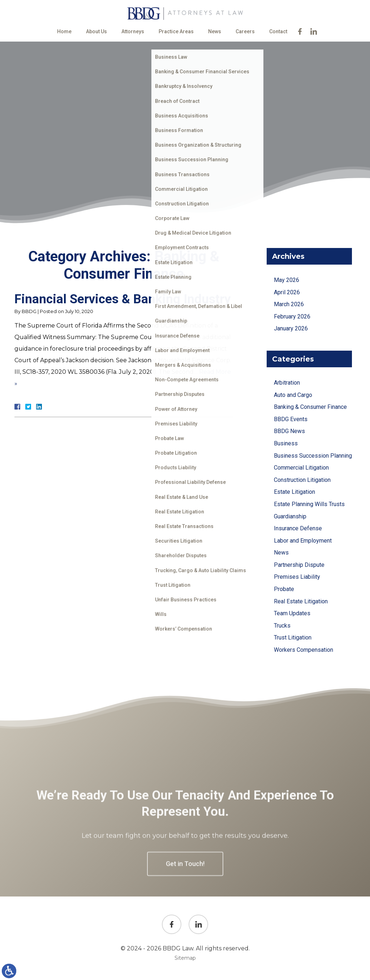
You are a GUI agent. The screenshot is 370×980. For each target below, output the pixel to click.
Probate (284, 589)
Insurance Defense (298, 528)
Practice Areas (176, 31)
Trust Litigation (293, 637)
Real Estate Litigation (301, 601)
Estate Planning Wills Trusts (309, 504)
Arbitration (287, 383)
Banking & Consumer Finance (310, 407)
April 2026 (287, 292)
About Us (96, 31)
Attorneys (133, 31)
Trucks (282, 626)
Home (64, 31)
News (215, 31)
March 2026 (289, 304)
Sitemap (185, 958)
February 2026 (292, 316)
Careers (245, 31)
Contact (278, 31)
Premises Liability (297, 577)
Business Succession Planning (313, 456)
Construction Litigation (302, 480)
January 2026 (291, 328)
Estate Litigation (294, 492)
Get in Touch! (185, 908)
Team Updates (292, 613)
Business (286, 443)
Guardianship (290, 516)
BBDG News (289, 431)
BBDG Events (291, 419)
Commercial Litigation (301, 468)
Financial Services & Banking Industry (123, 299)
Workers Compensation (304, 650)
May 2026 (287, 280)
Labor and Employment (303, 541)
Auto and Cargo (293, 395)
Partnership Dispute (299, 565)
